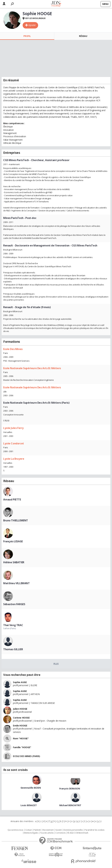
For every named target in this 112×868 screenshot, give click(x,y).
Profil (27, 36)
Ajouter (32, 25)
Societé (59, 830)
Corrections (60, 833)
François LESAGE (13, 541)
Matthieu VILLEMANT (16, 583)
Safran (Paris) (9, 628)
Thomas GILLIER (13, 649)
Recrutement (48, 830)
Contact (29, 830)
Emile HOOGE (20, 726)
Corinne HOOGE (21, 718)
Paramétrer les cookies (95, 830)
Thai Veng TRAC (13, 625)
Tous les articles (47, 833)
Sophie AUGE (20, 682)
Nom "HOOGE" (21, 738)
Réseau (83, 36)
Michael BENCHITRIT (70, 805)
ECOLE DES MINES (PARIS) (26, 756)
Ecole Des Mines (13, 349)
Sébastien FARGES (14, 604)
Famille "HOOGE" (22, 747)
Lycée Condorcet (14, 443)
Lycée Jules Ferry (13, 428)
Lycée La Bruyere (14, 459)
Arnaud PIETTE (12, 499)
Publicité (37, 830)
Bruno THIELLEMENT (16, 520)
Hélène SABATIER (14, 562)
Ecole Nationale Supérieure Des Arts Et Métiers (32, 368)
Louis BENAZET (29, 805)
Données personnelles (73, 830)
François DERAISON (70, 789)
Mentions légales (31, 833)
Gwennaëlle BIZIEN (31, 788)
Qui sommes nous (15, 830)
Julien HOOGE (20, 709)
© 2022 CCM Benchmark (78, 833)
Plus (56, 664)
